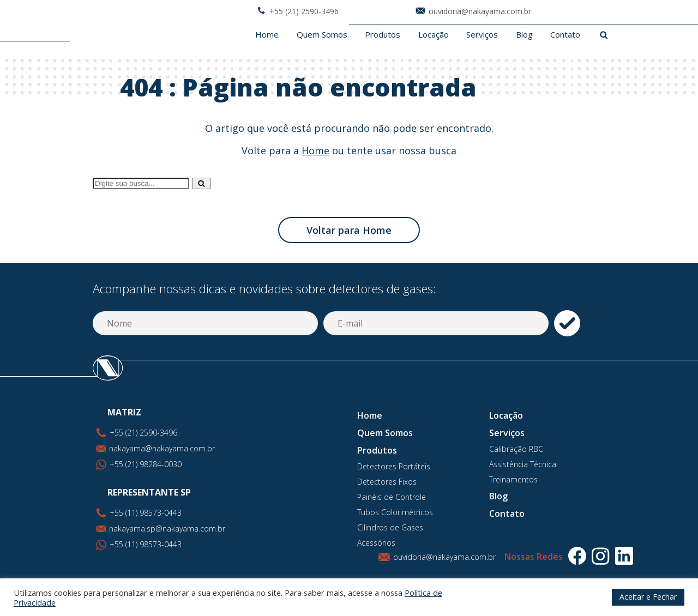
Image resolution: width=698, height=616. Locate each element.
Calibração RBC (516, 449)
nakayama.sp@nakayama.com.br (167, 529)
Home (267, 35)
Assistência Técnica (523, 464)
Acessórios (376, 543)
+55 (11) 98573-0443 (146, 544)
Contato (565, 35)
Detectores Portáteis (394, 466)
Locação (434, 35)
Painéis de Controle (392, 497)
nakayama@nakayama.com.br (162, 448)
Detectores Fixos (387, 482)
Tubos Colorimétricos (395, 512)
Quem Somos (322, 35)
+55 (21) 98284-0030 (146, 464)
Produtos (383, 35)
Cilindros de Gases (390, 527)
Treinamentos (513, 479)
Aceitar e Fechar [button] (648, 597)
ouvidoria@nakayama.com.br (444, 557)
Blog (524, 35)
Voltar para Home (349, 230)
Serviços (482, 35)
